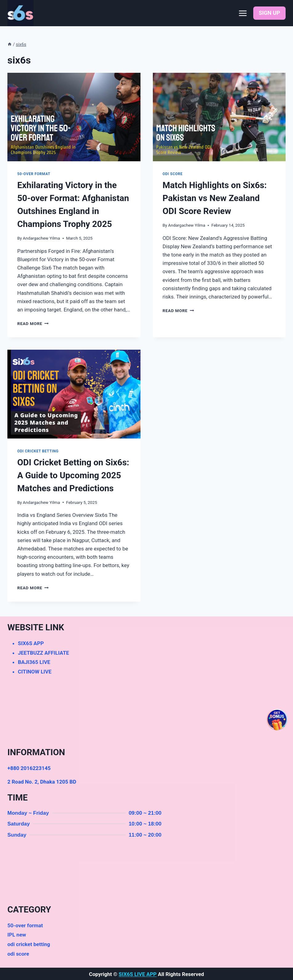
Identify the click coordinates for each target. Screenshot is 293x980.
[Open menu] (243, 13)
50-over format (34, 174)
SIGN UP (269, 13)
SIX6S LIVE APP (138, 974)
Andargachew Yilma (41, 238)
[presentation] (74, 117)
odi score (173, 174)
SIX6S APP (31, 643)
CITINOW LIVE (35, 672)
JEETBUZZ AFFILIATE (43, 653)
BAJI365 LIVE (34, 662)
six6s (21, 45)
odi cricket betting (38, 451)
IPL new (17, 935)
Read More (33, 323)
